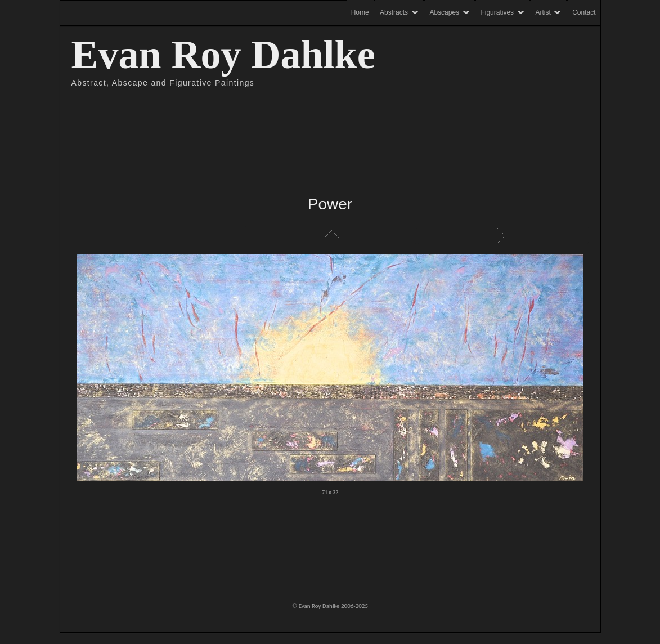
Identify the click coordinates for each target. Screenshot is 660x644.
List (330, 235)
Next (503, 235)
